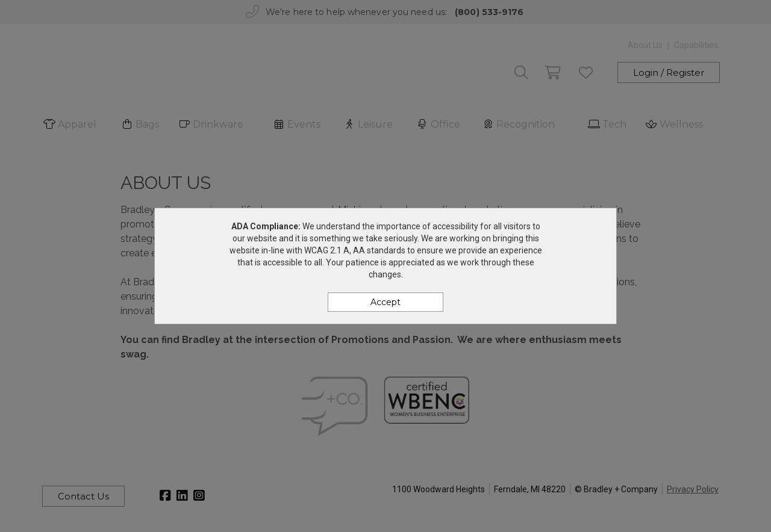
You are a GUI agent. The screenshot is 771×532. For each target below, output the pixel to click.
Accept (385, 302)
